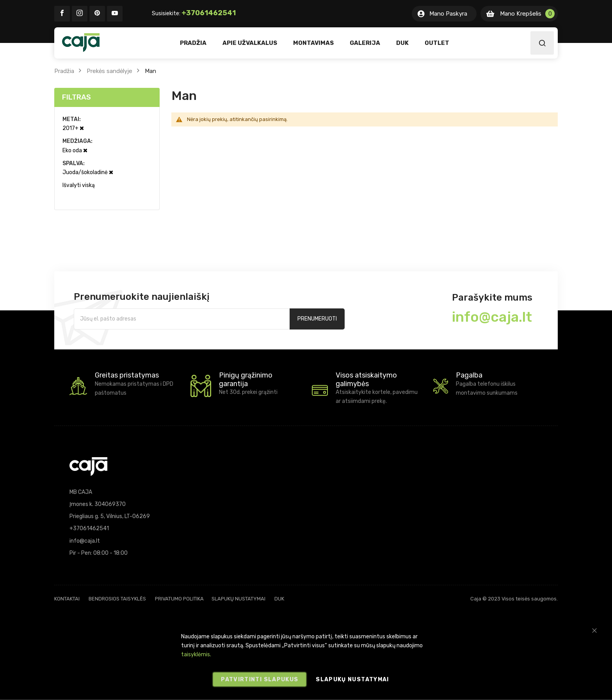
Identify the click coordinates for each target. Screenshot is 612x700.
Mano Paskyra (448, 14)
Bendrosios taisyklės (117, 599)
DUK (279, 599)
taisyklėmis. (196, 655)
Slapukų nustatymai (238, 599)
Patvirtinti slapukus (260, 680)
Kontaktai (67, 599)
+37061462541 (209, 13)
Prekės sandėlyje (109, 71)
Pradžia (64, 71)
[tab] (107, 97)
